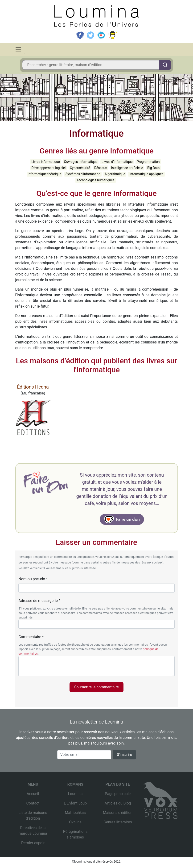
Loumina (75, 794)
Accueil (33, 794)
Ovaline (75, 822)
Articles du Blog (118, 803)
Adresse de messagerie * (39, 601)
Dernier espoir (33, 843)
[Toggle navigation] (18, 49)
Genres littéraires (118, 822)
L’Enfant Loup (75, 803)
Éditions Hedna (33, 387)
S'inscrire (125, 755)
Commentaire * (31, 637)
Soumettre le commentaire (96, 687)
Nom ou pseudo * (33, 579)
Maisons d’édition (118, 813)
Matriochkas (75, 813)
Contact (33, 803)
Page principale (118, 794)
